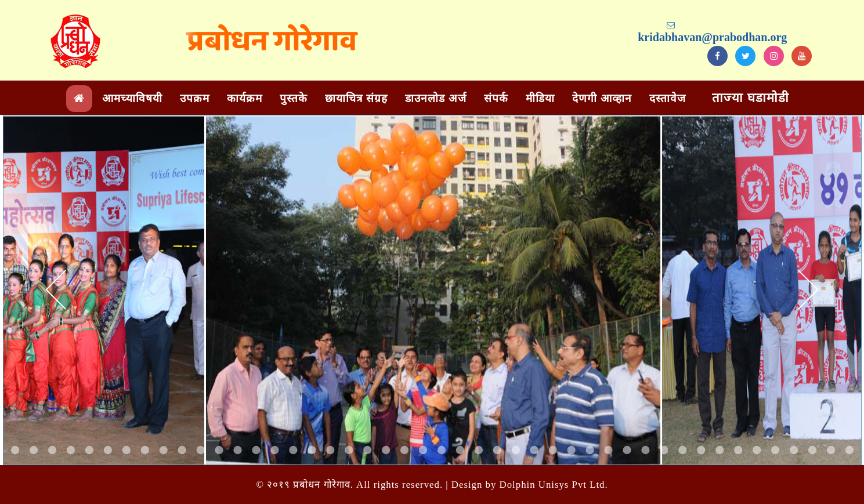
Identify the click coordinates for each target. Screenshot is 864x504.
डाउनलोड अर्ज (436, 98)
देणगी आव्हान (602, 98)
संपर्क (496, 98)
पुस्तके (294, 98)
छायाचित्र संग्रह (356, 98)
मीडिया (540, 98)
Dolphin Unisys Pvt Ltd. (554, 485)
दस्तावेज (668, 98)
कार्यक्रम (245, 98)
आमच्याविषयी (132, 98)
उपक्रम (195, 98)
